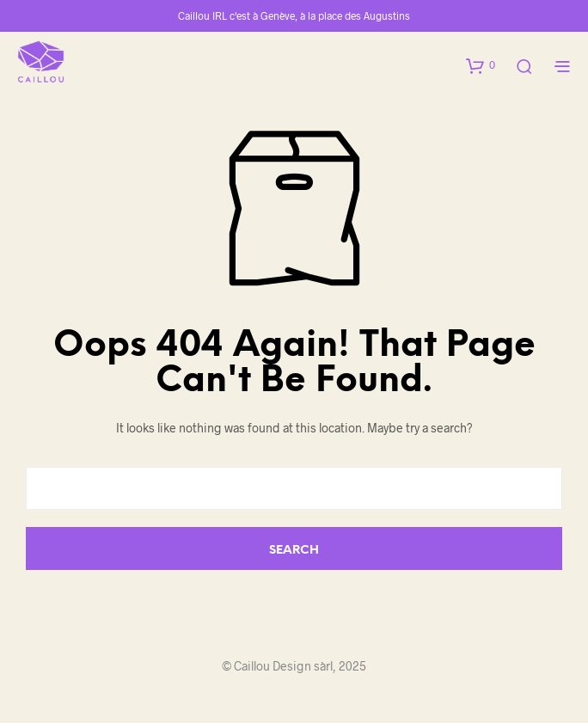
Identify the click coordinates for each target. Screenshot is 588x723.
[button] (481, 65)
